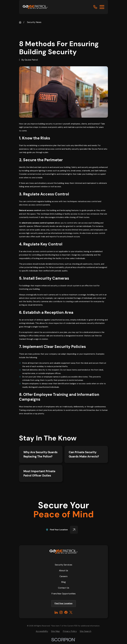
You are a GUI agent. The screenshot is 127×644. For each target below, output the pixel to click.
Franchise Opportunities (63, 594)
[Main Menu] (102, 7)
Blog (63, 582)
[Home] (35, 7)
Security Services (63, 565)
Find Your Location (62, 530)
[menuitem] (42, 631)
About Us (63, 571)
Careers (63, 576)
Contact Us (64, 588)
